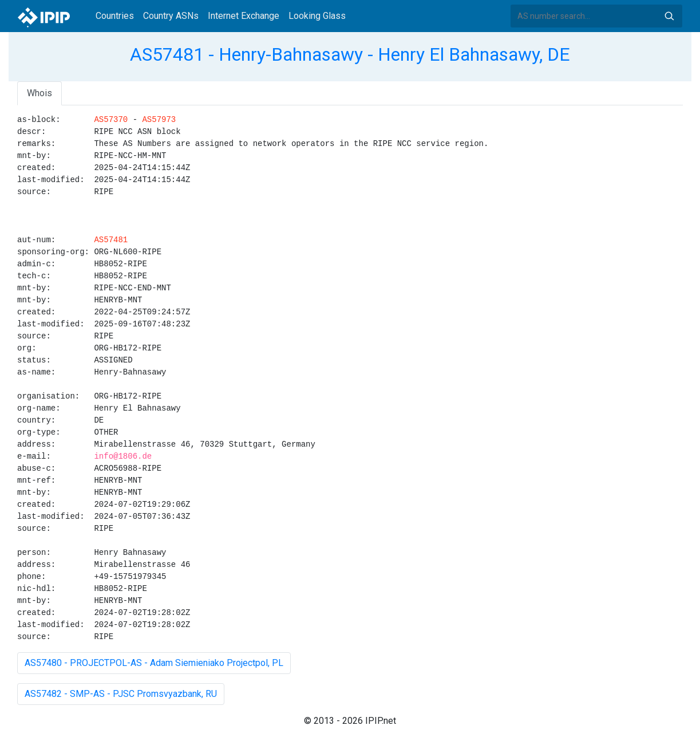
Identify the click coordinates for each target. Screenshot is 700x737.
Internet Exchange (244, 16)
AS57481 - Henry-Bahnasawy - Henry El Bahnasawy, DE (350, 54)
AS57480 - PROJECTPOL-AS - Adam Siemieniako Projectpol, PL (154, 663)
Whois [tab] (39, 93)
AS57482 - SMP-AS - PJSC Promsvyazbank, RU (121, 694)
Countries (115, 16)
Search (669, 16)
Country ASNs (171, 16)
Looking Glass (317, 16)
